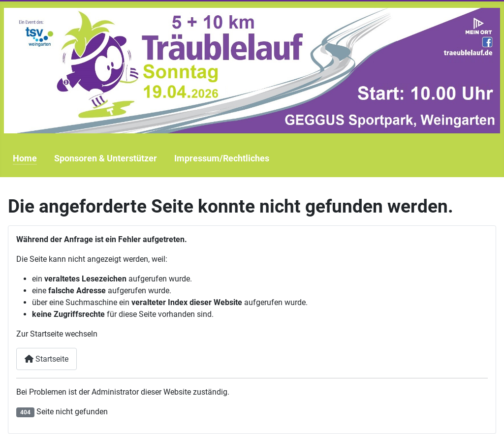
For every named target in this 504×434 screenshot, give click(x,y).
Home (25, 158)
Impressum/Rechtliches (222, 158)
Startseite (47, 359)
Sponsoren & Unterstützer (106, 158)
